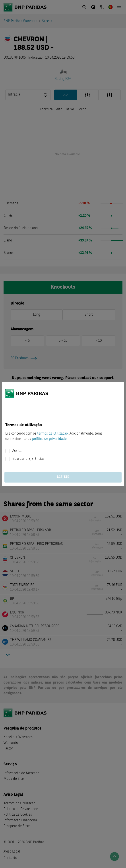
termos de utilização (52, 434)
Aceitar (18, 451)
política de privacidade (49, 439)
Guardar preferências (28, 459)
